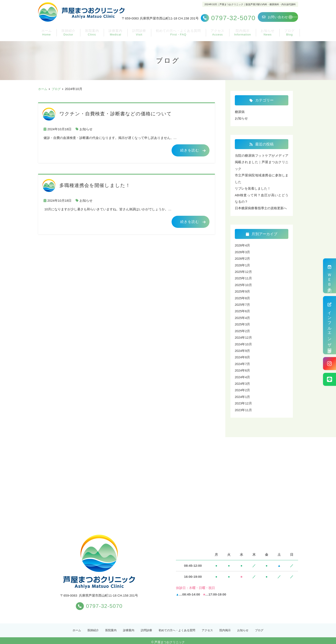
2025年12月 (243, 270)
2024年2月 (243, 387)
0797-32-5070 (99, 602)
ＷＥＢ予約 (330, 276)
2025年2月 (243, 329)
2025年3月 (243, 322)
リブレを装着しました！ (253, 188)
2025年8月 (243, 296)
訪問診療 (135, 36)
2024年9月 (243, 348)
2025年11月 (243, 277)
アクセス (220, 36)
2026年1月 (243, 264)
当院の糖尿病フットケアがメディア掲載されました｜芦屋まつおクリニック (262, 162)
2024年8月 (243, 355)
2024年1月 (243, 394)
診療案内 (112, 36)
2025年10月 (243, 283)
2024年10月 (243, 342)
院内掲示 (245, 36)
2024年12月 (243, 335)
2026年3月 (243, 251)
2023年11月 (243, 407)
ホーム (45, 36)
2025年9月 (243, 290)
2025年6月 (243, 309)
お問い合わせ (275, 17)
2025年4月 (243, 316)
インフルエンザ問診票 (330, 325)
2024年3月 (243, 381)
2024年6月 (243, 368)
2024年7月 (243, 361)
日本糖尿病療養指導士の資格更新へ (261, 207)
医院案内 (89, 36)
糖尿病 (240, 112)
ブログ (291, 36)
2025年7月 (243, 303)
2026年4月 (243, 244)
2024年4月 (243, 374)
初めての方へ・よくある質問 (178, 36)
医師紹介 (66, 36)
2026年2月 (243, 257)
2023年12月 (243, 400)
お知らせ (270, 36)
